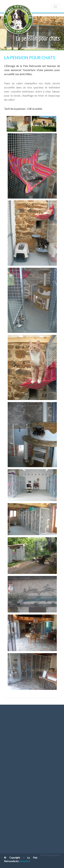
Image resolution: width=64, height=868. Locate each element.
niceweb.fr (25, 861)
